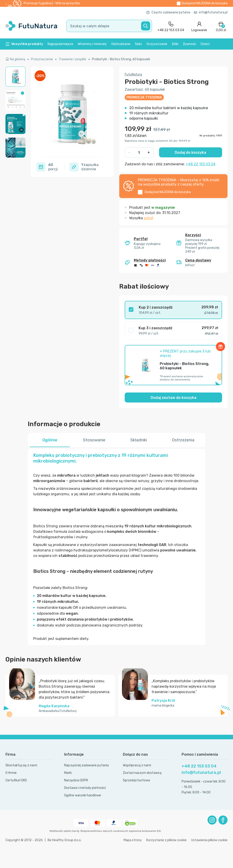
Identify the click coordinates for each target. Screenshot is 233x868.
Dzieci (205, 44)
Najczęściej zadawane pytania (86, 765)
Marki (68, 773)
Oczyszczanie (157, 44)
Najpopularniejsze (60, 44)
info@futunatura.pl (211, 12)
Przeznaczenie (42, 59)
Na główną (15, 59)
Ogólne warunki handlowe (83, 795)
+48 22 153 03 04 (201, 164)
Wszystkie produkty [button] (24, 44)
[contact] (171, 26)
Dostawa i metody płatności (85, 788)
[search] (109, 26)
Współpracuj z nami (137, 765)
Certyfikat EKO (16, 780)
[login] (199, 26)
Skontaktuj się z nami (21, 765)
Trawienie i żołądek (72, 59)
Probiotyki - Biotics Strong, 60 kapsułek (121, 59)
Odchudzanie (121, 44)
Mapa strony (133, 840)
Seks (138, 44)
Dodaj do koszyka (190, 152)
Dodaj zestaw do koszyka (173, 398)
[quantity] (139, 153)
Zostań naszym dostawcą (142, 773)
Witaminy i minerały (92, 44)
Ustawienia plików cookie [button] (209, 840)
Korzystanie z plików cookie (166, 840)
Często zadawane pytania (168, 12)
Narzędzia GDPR (76, 780)
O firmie (11, 773)
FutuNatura (133, 74)
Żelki (175, 44)
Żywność (190, 44)
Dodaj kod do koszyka (205, 3)
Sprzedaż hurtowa (136, 780)
